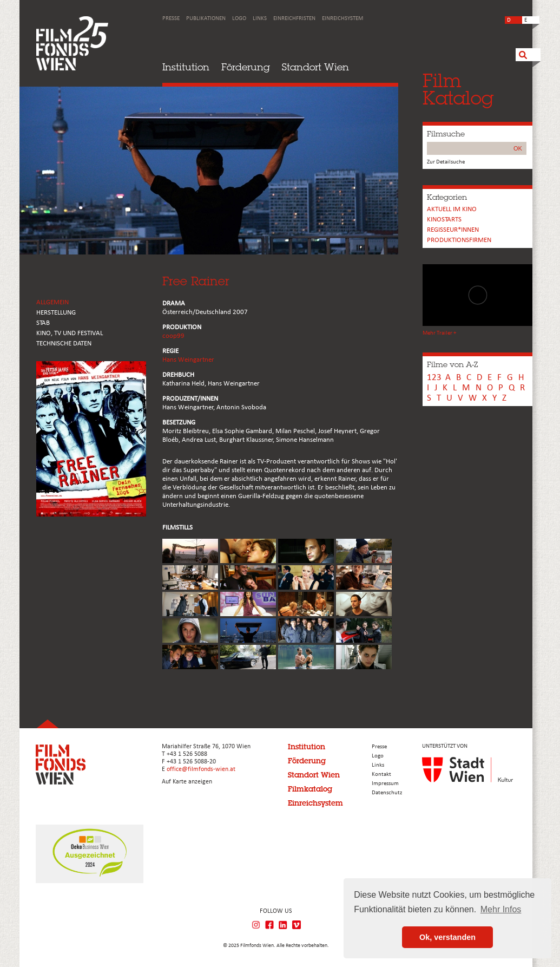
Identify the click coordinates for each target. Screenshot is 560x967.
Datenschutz (387, 793)
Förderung (246, 67)
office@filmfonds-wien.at (201, 769)
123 (434, 378)
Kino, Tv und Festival (70, 333)
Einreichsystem (342, 19)
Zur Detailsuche (446, 162)
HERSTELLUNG (56, 313)
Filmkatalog (310, 789)
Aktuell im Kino (452, 209)
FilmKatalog (458, 89)
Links (260, 19)
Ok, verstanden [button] (447, 937)
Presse (171, 19)
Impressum (385, 784)
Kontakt (381, 775)
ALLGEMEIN (52, 302)
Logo (239, 19)
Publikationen (206, 19)
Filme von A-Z (452, 364)
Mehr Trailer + (439, 333)
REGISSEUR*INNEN (453, 230)
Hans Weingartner (188, 360)
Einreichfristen (294, 19)
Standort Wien (315, 67)
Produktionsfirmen (459, 240)
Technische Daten (64, 344)
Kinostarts (444, 220)
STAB (43, 323)
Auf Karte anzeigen (187, 782)
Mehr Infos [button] (501, 909)
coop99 (173, 336)
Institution (186, 67)
